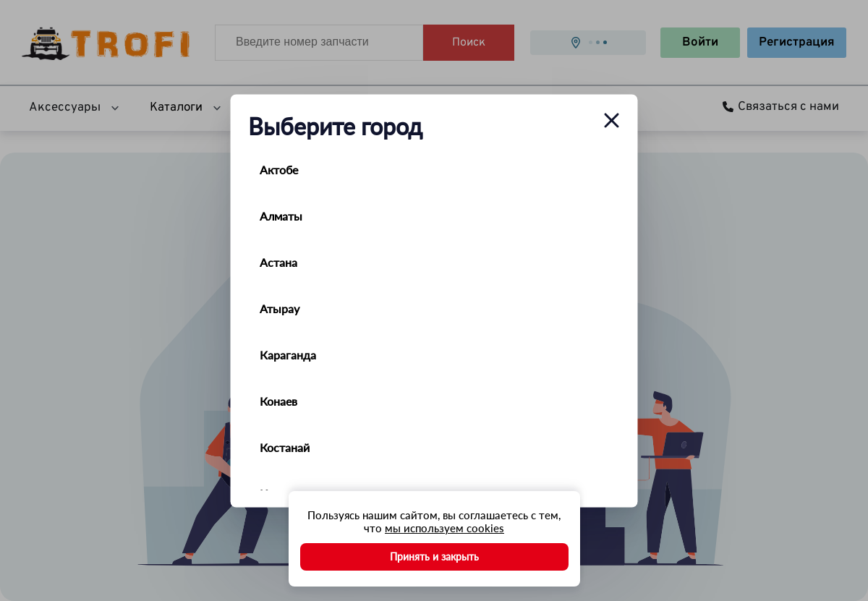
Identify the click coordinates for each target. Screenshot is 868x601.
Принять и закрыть (434, 557)
